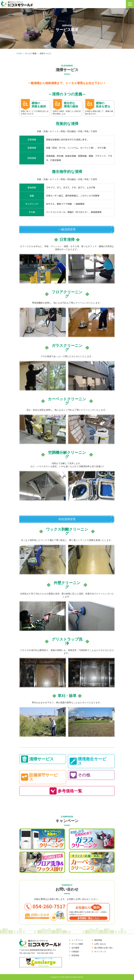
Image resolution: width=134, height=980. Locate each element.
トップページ (77, 940)
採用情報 (75, 955)
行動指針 (75, 952)
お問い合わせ (100, 944)
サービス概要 (77, 944)
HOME (19, 53)
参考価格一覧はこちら (88, 918)
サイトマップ (100, 952)
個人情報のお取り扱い (104, 948)
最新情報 (98, 940)
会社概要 (75, 948)
